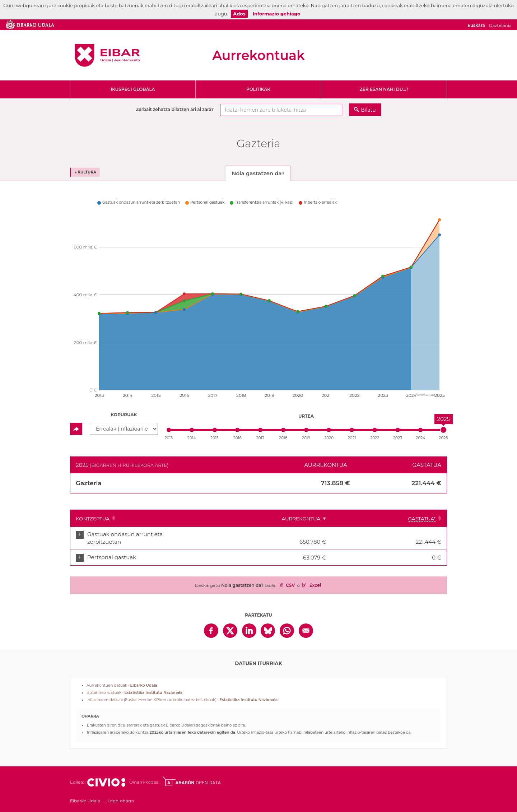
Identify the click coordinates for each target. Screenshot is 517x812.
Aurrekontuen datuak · (122, 678)
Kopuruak (124, 415)
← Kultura (85, 172)
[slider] (443, 430)
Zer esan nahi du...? (384, 89)
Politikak (258, 89)
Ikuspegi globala (133, 89)
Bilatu (368, 110)
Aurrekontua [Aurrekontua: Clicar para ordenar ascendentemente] (371, 519)
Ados (239, 14)
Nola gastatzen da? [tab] (258, 173)
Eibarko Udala (107, 55)
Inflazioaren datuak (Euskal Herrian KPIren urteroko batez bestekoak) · (182, 693)
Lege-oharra (121, 794)
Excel (315, 578)
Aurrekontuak (258, 55)
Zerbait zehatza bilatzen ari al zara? (175, 109)
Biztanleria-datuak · (134, 685)
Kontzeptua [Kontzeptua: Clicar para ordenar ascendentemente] (93, 519)
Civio (106, 775)
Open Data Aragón (192, 774)
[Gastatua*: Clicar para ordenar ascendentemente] (424, 518)
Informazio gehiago (277, 14)
